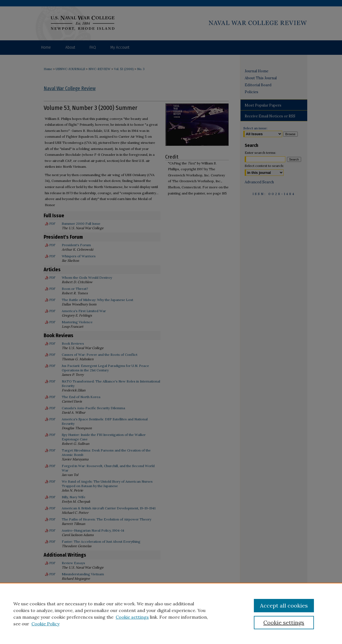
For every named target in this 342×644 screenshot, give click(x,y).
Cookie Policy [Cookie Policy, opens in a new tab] (45, 624)
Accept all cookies (284, 605)
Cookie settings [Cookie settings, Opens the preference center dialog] (284, 622)
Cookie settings (132, 617)
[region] (171, 613)
